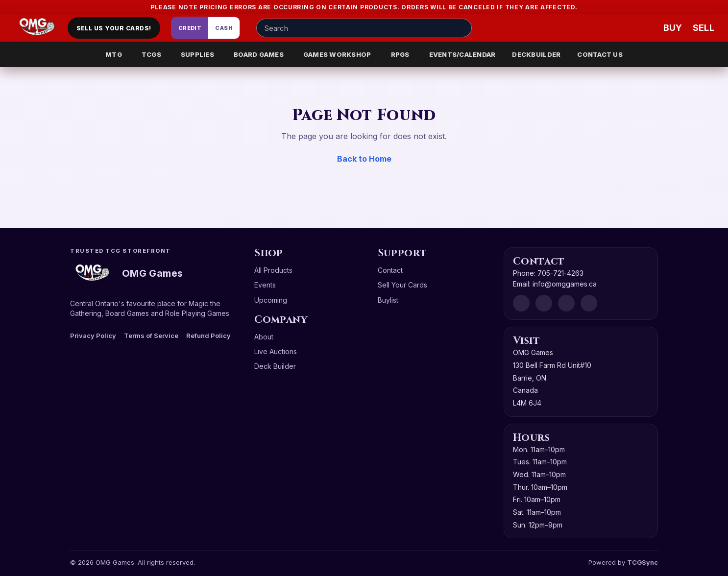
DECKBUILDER (536, 54)
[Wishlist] (645, 28)
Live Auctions (276, 351)
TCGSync (643, 562)
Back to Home (364, 159)
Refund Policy (208, 336)
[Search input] (364, 28)
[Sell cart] (704, 28)
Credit (190, 28)
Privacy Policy (93, 336)
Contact (390, 270)
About (264, 337)
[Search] (461, 28)
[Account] (615, 28)
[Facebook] (544, 303)
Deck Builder (275, 366)
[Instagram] (566, 303)
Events (265, 285)
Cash (224, 28)
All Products (273, 270)
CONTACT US (600, 54)
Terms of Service (151, 336)
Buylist (388, 300)
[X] (589, 303)
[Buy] (674, 28)
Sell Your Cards (402, 285)
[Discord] (521, 303)
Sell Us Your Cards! (114, 28)
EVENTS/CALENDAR (462, 54)
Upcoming (271, 300)
